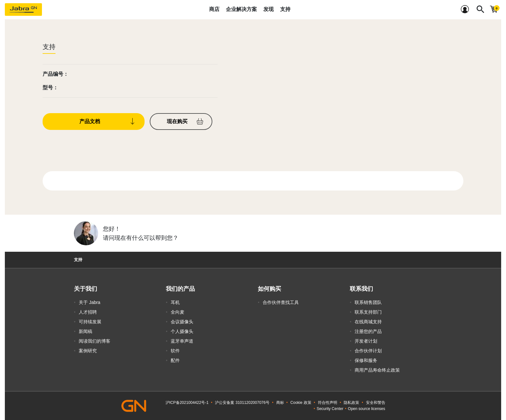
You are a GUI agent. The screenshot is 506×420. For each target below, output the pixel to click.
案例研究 (88, 351)
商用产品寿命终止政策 (377, 370)
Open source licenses (366, 409)
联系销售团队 (368, 302)
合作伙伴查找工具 (281, 302)
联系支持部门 (368, 312)
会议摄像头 (182, 322)
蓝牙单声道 (182, 341)
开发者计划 (366, 341)
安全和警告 (376, 403)
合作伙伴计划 (368, 351)
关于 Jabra (90, 302)
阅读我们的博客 (95, 341)
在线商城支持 (368, 322)
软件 (175, 351)
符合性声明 (328, 403)
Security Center (330, 409)
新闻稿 (86, 331)
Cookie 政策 (301, 403)
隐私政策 (351, 403)
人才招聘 (88, 312)
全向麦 (177, 312)
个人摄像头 (182, 331)
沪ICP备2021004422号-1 (187, 403)
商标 (280, 403)
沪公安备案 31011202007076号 (242, 403)
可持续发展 (90, 322)
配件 (175, 360)
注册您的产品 (368, 331)
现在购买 (177, 121)
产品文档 (90, 121)
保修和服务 (366, 360)
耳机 (175, 302)
